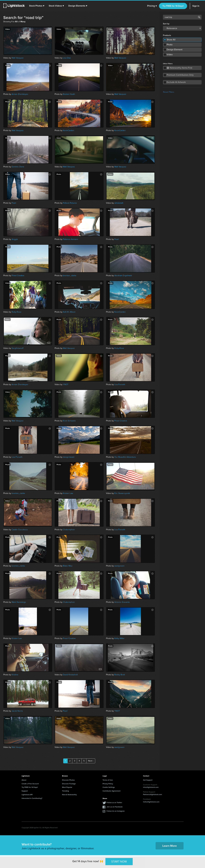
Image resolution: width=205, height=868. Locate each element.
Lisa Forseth (120, 384)
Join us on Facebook (115, 807)
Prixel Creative (18, 276)
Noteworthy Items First (179, 68)
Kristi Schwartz (69, 421)
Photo (170, 45)
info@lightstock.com (151, 787)
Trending (65, 791)
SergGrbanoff (18, 348)
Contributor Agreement (112, 791)
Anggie (15, 239)
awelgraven (119, 566)
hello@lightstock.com (151, 802)
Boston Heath (69, 94)
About (24, 780)
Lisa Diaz (67, 58)
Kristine (15, 675)
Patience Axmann (71, 239)
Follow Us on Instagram (116, 811)
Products (167, 35)
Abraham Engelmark (123, 276)
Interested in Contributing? (32, 798)
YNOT (66, 384)
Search (199, 17)
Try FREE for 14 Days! (173, 6)
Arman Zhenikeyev (20, 94)
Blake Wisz (68, 566)
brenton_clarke (70, 276)
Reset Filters (169, 92)
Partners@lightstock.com (153, 794)
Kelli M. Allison (69, 312)
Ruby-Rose (16, 312)
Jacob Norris (17, 711)
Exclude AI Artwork (176, 82)
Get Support (148, 780)
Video (170, 54)
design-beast (69, 457)
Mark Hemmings (19, 602)
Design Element (175, 50)
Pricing (152, 6)
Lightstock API (27, 795)
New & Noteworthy (69, 795)
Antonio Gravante (122, 602)
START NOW (119, 861)
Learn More (170, 846)
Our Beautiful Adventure (125, 457)
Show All (171, 40)
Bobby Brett (120, 675)
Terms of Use (108, 780)
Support (25, 791)
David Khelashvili (70, 675)
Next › (91, 761)
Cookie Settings (109, 787)
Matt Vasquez (18, 58)
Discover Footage (69, 784)
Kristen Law (68, 493)
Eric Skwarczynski (122, 493)
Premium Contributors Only (180, 75)
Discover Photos (68, 780)
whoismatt (119, 203)
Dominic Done (18, 167)
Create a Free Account (30, 784)
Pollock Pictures (70, 203)
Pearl (14, 203)
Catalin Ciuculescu (20, 530)
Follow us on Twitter (114, 802)
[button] (37, 6)
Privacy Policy (108, 784)
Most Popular (67, 787)
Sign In (196, 6)
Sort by (166, 24)
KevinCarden (69, 130)
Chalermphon (69, 530)
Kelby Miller (119, 638)
